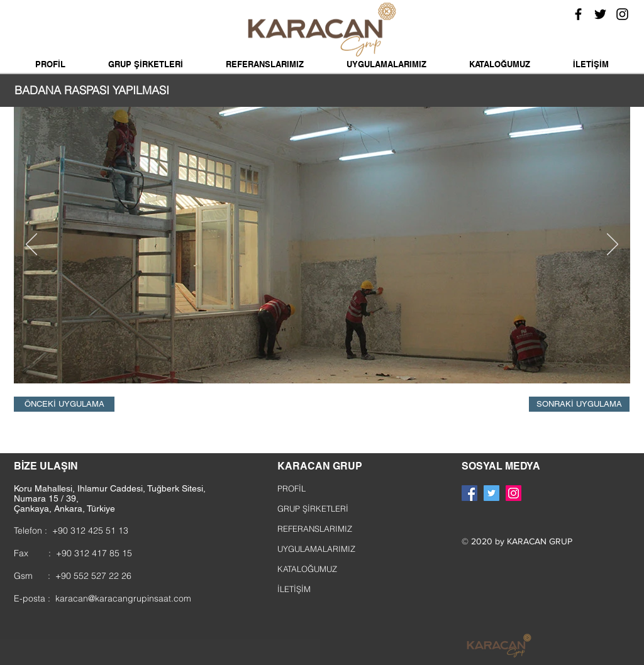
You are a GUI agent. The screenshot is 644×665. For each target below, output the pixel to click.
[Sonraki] (613, 245)
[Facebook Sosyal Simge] (469, 493)
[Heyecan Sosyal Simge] (491, 493)
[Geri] (31, 245)
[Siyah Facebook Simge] (578, 14)
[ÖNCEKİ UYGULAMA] (64, 404)
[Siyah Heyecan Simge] (600, 14)
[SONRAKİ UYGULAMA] (579, 404)
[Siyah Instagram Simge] (622, 14)
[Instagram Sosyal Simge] (514, 493)
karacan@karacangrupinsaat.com (123, 598)
